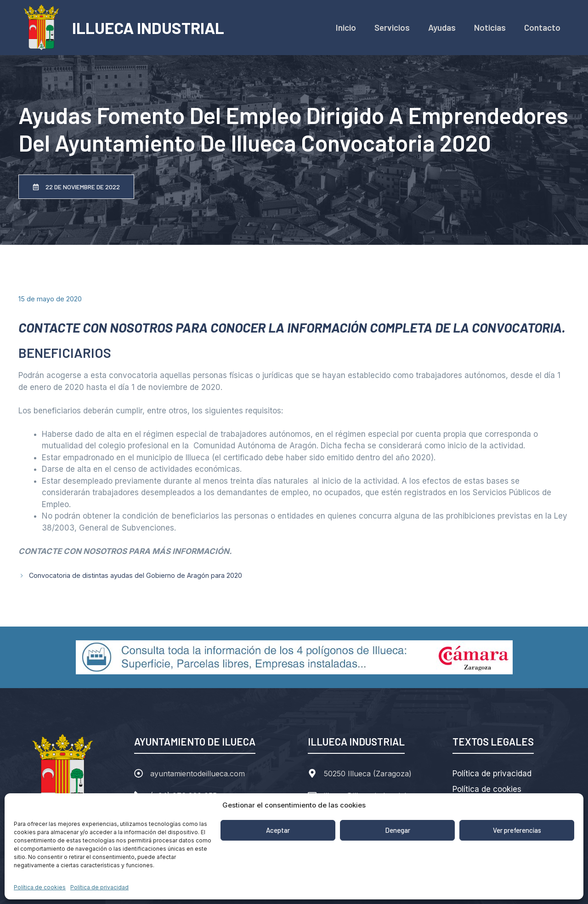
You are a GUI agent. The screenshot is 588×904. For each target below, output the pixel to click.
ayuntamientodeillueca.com (198, 774)
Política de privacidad (99, 887)
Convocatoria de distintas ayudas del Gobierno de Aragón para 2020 (136, 575)
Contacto (542, 27)
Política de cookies (40, 887)
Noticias (490, 27)
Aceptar (278, 830)
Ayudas (442, 27)
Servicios (392, 27)
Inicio (346, 27)
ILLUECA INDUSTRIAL (148, 28)
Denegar (398, 830)
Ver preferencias (517, 830)
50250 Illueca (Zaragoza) (368, 774)
